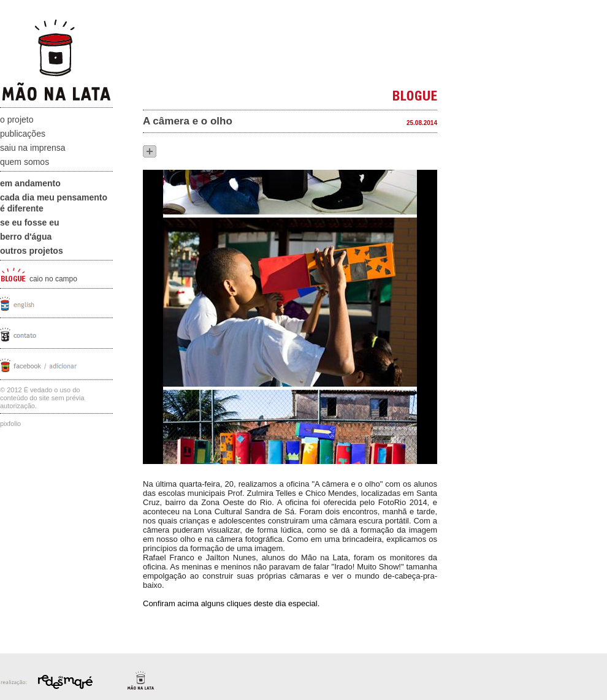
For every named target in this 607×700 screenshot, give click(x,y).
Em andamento (30, 183)
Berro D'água (26, 237)
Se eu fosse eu (30, 223)
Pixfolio (10, 424)
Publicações (23, 134)
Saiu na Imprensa (33, 148)
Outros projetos (32, 251)
